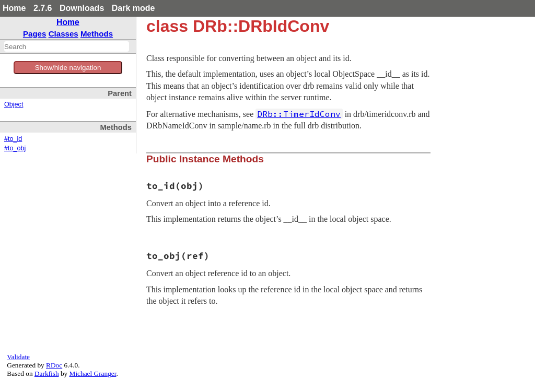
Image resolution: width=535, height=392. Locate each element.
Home (14, 8)
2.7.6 (43, 8)
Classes (63, 34)
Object (14, 104)
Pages (35, 34)
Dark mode (133, 8)
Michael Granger (93, 373)
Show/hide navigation (68, 68)
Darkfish (47, 373)
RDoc (54, 365)
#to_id (13, 139)
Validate (18, 357)
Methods (97, 34)
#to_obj (15, 148)
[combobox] (67, 46)
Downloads (82, 8)
